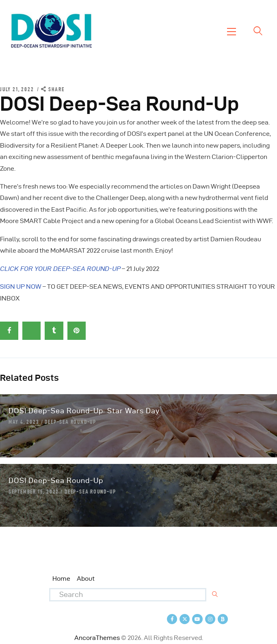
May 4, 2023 (24, 422)
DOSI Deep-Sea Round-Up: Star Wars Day (84, 411)
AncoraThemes (97, 638)
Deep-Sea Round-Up (70, 422)
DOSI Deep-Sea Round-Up (56, 480)
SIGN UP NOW (21, 287)
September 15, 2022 (34, 492)
